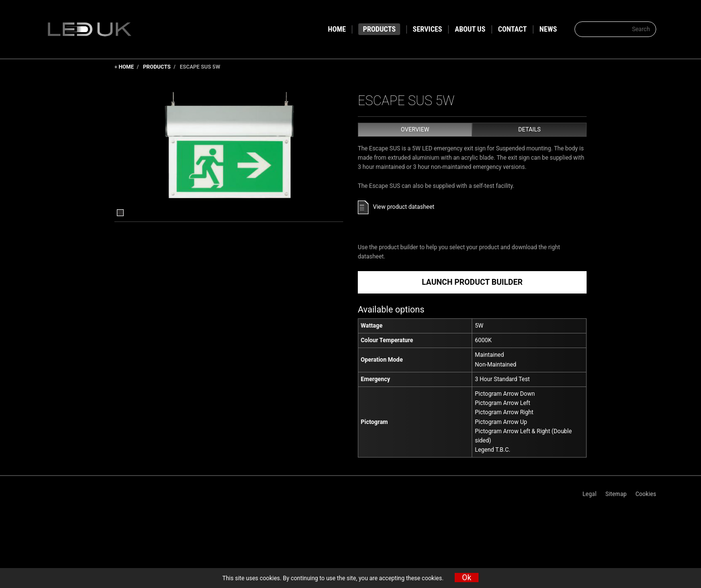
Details (529, 129)
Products (157, 67)
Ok (467, 578)
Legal (589, 494)
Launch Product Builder (472, 282)
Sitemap (616, 494)
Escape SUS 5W (200, 67)
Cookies (646, 494)
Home (126, 67)
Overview (415, 129)
